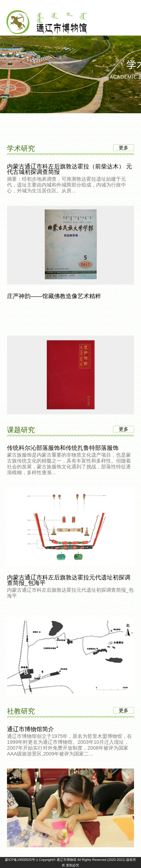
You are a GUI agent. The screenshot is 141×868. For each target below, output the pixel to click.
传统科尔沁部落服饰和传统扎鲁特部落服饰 (70, 460)
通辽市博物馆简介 (70, 741)
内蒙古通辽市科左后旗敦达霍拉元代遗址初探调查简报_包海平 (70, 586)
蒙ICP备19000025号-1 (21, 860)
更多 (124, 148)
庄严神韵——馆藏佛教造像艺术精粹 (70, 297)
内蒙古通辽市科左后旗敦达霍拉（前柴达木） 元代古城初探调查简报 (70, 178)
